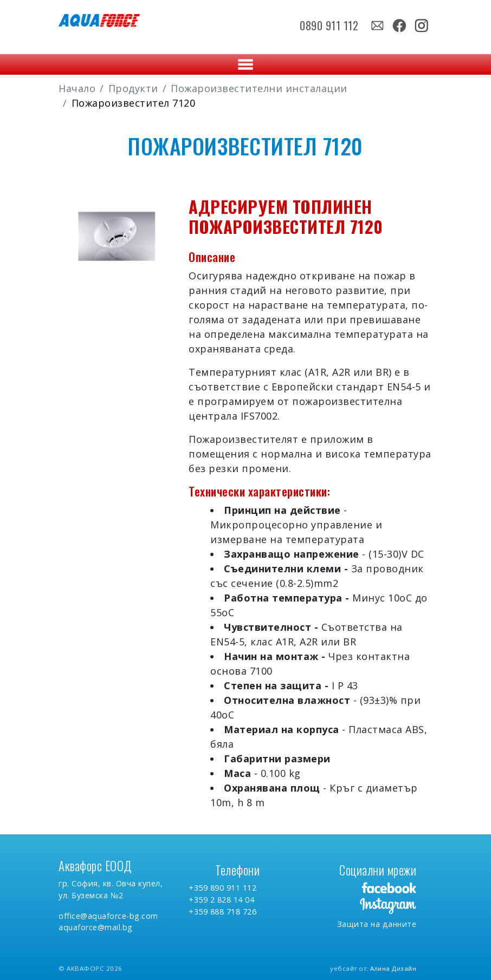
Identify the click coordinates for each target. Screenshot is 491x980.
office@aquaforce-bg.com (108, 916)
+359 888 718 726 (222, 912)
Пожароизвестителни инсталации (259, 88)
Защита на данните (377, 924)
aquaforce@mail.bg (96, 927)
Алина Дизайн (393, 968)
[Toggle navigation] (245, 64)
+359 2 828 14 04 (221, 900)
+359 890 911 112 (222, 888)
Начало (77, 88)
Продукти (133, 88)
